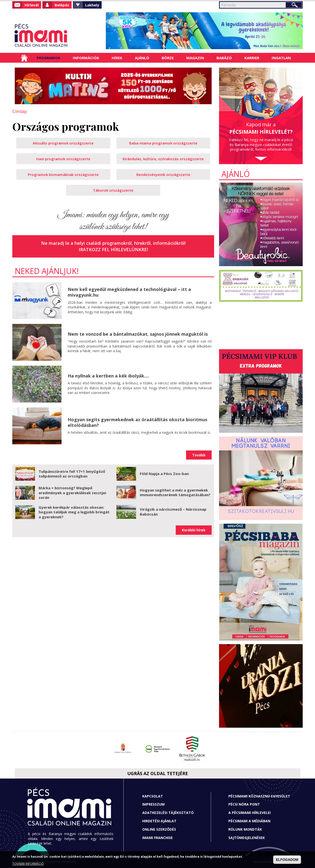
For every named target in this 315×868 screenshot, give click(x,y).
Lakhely (92, 5)
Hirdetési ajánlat (159, 821)
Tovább (199, 455)
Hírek (117, 58)
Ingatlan (281, 58)
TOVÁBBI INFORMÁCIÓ (28, 864)
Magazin (195, 58)
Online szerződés (159, 829)
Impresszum (153, 804)
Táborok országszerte (113, 190)
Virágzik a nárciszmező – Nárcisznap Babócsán (173, 512)
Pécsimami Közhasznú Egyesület (259, 796)
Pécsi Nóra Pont (244, 804)
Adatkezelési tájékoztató (168, 813)
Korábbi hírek (194, 530)
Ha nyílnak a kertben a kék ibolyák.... (108, 376)
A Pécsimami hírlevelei (250, 813)
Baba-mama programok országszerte (163, 143)
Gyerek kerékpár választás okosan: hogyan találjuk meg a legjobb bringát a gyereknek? (74, 512)
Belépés (62, 5)
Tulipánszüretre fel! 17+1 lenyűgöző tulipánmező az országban (72, 474)
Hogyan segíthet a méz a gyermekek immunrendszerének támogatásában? (175, 492)
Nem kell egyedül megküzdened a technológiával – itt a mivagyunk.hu (129, 292)
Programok (48, 58)
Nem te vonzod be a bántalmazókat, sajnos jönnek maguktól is (138, 334)
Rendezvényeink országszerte (163, 174)
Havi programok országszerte (63, 159)
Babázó (224, 58)
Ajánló (142, 58)
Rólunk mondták (245, 829)
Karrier (252, 58)
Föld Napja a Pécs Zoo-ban (164, 474)
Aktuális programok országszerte (63, 143)
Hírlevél (32, 5)
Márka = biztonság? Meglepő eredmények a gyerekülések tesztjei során (72, 493)
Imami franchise (157, 838)
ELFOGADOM (287, 860)
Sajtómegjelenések (247, 838)
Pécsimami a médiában (249, 821)
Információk (86, 58)
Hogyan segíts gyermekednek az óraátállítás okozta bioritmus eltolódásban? (137, 422)
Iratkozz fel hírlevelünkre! (113, 249)
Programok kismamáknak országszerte (63, 174)
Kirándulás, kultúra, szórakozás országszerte (163, 159)
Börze (168, 58)
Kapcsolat (153, 796)
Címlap (24, 58)
